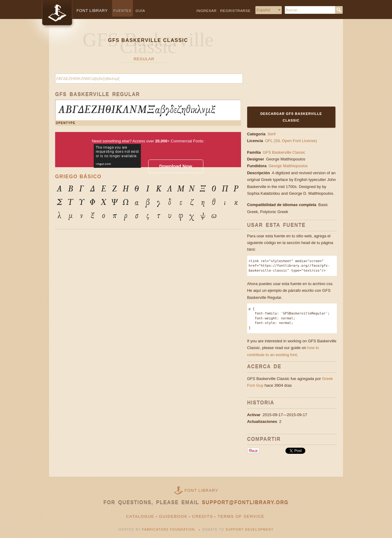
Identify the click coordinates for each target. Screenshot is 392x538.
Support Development (250, 530)
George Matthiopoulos (286, 159)
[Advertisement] (285, 66)
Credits (202, 516)
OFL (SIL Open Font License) (291, 141)
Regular (144, 59)
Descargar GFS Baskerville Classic (291, 117)
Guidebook (173, 516)
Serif (271, 134)
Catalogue (140, 516)
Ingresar (207, 11)
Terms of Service (241, 516)
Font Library (202, 490)
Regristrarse (235, 11)
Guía (140, 11)
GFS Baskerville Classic (284, 152)
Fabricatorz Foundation (168, 530)
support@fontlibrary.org (245, 503)
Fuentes (123, 11)
